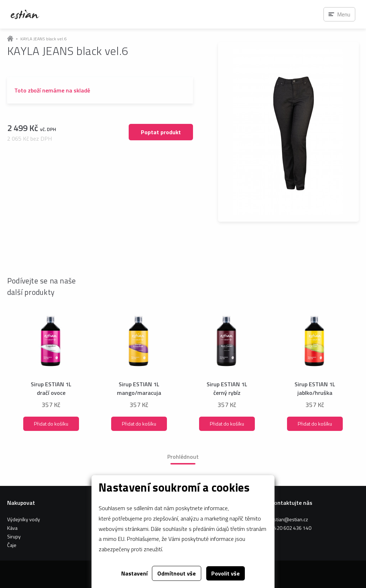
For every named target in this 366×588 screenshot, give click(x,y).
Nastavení (134, 573)
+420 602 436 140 (291, 528)
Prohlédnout (183, 457)
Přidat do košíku (51, 424)
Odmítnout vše (177, 573)
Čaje (12, 545)
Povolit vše (226, 573)
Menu (344, 14)
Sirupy (14, 536)
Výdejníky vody (24, 519)
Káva (12, 528)
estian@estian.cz (290, 519)
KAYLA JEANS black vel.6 (43, 39)
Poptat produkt (161, 132)
